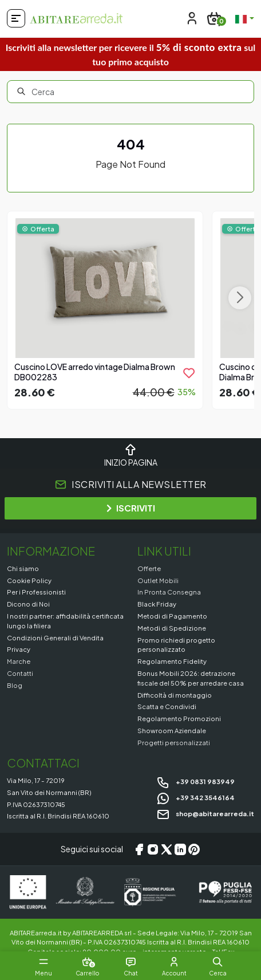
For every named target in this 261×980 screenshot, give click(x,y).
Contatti (20, 673)
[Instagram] (153, 849)
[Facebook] (139, 849)
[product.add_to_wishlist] (189, 373)
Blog (15, 685)
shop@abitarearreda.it (205, 813)
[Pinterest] (194, 849)
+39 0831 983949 (195, 781)
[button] (217, 962)
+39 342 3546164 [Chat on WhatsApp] (195, 797)
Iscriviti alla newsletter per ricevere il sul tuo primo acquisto (131, 54)
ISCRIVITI (131, 508)
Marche (19, 661)
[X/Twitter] (167, 849)
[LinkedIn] (180, 849)
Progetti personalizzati (174, 742)
